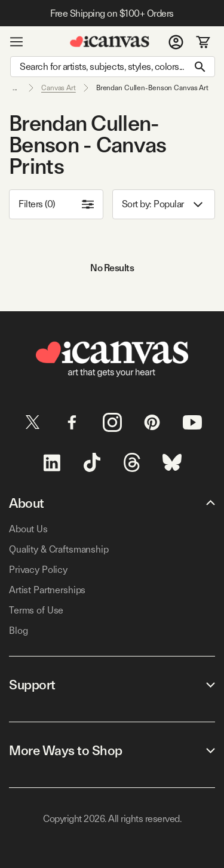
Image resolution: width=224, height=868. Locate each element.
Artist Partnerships (47, 590)
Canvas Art (59, 88)
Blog (18, 631)
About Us (28, 529)
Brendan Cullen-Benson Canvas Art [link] (152, 88)
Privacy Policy (38, 570)
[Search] (113, 67)
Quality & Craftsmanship (59, 549)
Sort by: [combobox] (164, 205)
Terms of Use (36, 610)
